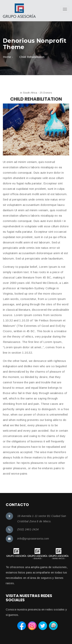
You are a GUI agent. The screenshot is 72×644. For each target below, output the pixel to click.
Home (7, 57)
